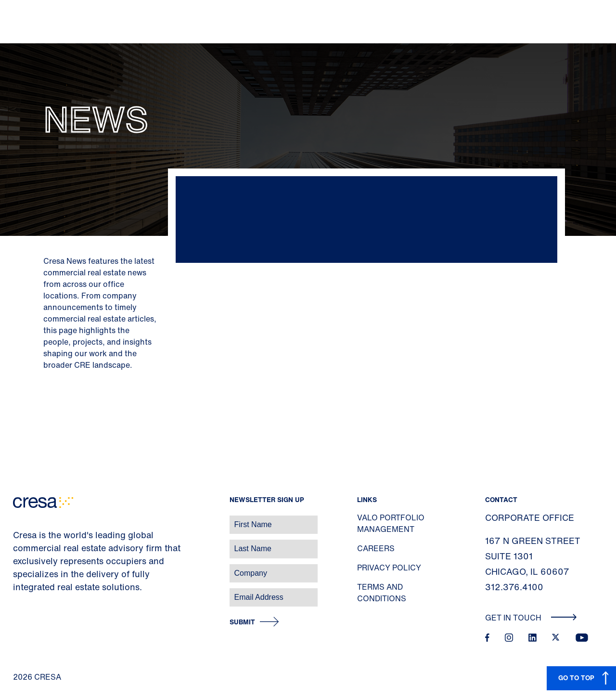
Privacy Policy (389, 568)
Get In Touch (531, 618)
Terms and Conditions (382, 593)
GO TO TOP (576, 678)
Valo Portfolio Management (391, 523)
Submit (242, 622)
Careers (376, 548)
